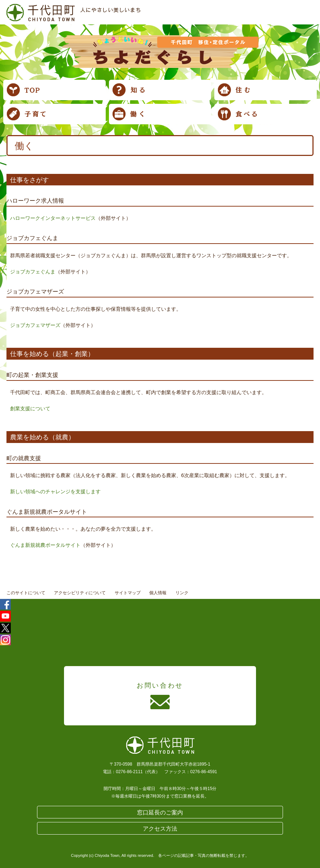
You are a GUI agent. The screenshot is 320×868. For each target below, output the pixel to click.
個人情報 (158, 593)
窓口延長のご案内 (160, 812)
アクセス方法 (160, 829)
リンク (182, 593)
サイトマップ (128, 593)
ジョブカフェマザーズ (35, 325)
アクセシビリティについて (80, 593)
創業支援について (30, 408)
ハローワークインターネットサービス (53, 218)
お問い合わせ (160, 685)
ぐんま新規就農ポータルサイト (45, 545)
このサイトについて (26, 593)
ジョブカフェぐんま (33, 272)
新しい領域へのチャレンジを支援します (55, 491)
